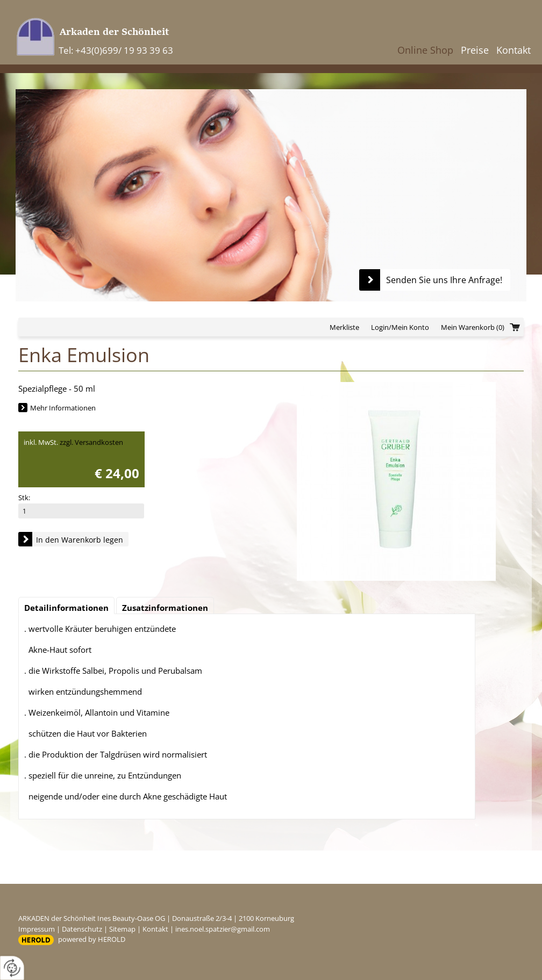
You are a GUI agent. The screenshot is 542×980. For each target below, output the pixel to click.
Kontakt (514, 50)
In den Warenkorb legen (80, 540)
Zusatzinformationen (165, 608)
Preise (475, 50)
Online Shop (425, 50)
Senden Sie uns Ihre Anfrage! (444, 280)
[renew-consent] (12, 968)
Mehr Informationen (63, 408)
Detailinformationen (66, 608)
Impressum (37, 929)
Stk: (24, 498)
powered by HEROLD (92, 939)
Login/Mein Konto (400, 327)
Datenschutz (82, 929)
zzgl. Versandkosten (91, 442)
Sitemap (122, 929)
